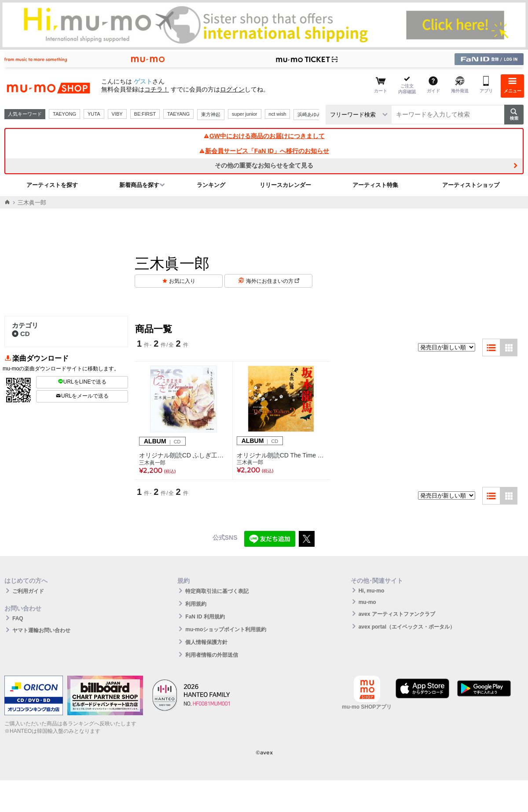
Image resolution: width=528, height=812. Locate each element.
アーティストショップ (471, 185)
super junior (244, 114)
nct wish (278, 114)
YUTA (94, 114)
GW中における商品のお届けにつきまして (264, 136)
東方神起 (211, 114)
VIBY (117, 114)
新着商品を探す (139, 185)
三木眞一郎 (152, 463)
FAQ (18, 618)
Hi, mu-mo (372, 591)
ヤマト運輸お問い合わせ (41, 630)
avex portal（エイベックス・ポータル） (407, 627)
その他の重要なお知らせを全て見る (264, 165)
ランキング (211, 185)
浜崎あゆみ (310, 114)
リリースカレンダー (285, 185)
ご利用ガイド (28, 591)
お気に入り (182, 281)
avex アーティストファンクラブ (397, 614)
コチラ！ (157, 89)
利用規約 (196, 604)
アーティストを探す (52, 185)
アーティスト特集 (375, 185)
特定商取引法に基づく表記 (217, 591)
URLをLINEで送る (82, 382)
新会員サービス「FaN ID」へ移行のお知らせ (264, 151)
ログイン (232, 89)
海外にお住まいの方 (273, 281)
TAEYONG (64, 114)
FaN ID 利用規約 (205, 617)
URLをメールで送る (82, 396)
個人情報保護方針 (206, 642)
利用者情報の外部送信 (212, 655)
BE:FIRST (145, 114)
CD (21, 334)
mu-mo (367, 602)
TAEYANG (178, 114)
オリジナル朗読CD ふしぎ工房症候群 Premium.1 (184, 455)
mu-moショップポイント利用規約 (226, 629)
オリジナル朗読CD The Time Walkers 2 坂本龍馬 (281, 455)
